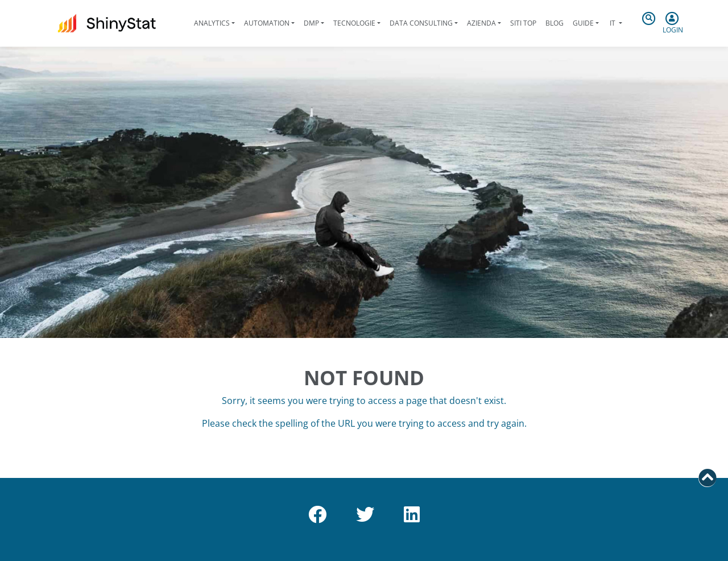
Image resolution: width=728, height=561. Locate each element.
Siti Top (523, 23)
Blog (555, 23)
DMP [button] (311, 23)
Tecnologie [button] (354, 23)
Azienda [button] (481, 23)
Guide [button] (583, 23)
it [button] (613, 23)
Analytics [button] (212, 23)
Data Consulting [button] (421, 23)
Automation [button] (267, 23)
